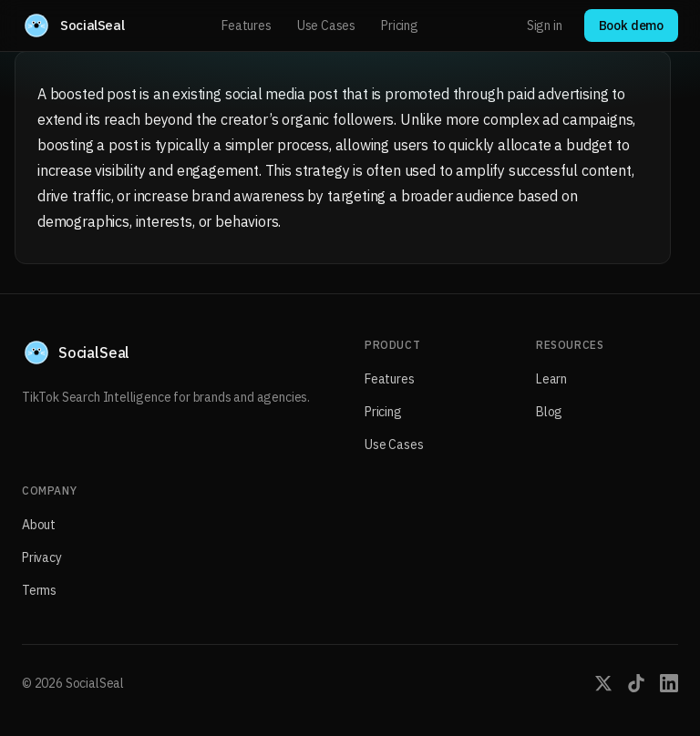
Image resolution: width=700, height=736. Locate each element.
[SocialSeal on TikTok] (636, 683)
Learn (551, 379)
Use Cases (326, 26)
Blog (549, 412)
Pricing (400, 26)
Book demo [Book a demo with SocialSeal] (631, 26)
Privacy (42, 557)
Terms (39, 590)
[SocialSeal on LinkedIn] (669, 683)
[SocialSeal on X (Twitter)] (603, 683)
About (39, 525)
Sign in (545, 26)
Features (247, 26)
